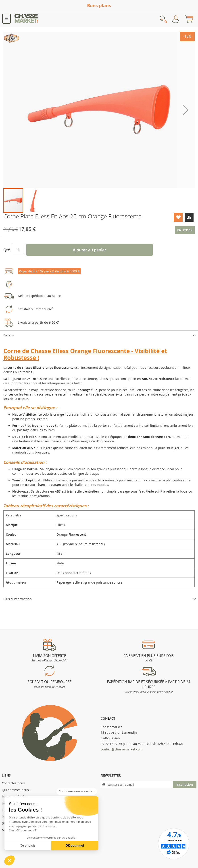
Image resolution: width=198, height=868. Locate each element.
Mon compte (176, 19)
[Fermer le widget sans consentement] (77, 791)
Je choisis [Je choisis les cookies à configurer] (28, 846)
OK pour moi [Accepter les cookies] (75, 846)
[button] (9, 860)
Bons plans (99, 5)
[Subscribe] (185, 785)
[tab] (99, 335)
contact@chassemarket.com (122, 749)
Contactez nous (13, 783)
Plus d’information (18, 599)
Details (9, 335)
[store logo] (26, 19)
